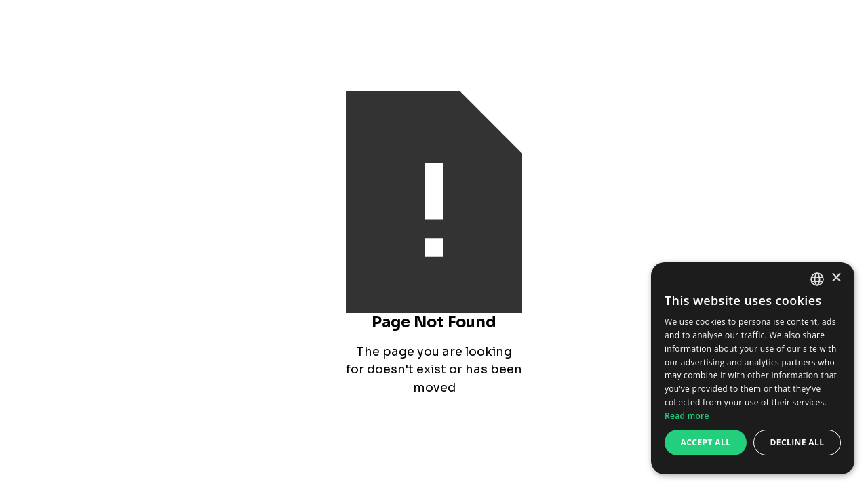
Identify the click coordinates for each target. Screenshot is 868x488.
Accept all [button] (706, 442)
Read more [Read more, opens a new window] (687, 416)
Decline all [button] (797, 442)
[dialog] (753, 368)
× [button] (836, 278)
